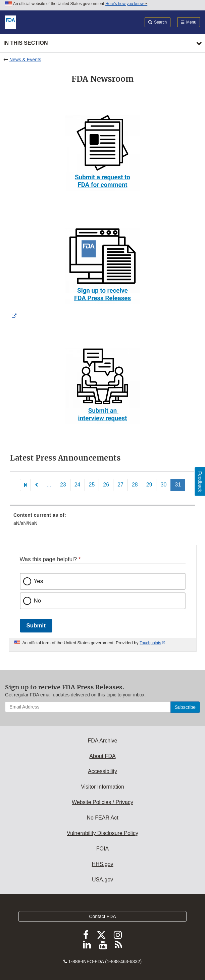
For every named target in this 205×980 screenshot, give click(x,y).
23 (63, 485)
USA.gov (102, 880)
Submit (36, 626)
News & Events (25, 60)
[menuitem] (102, 521)
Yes (39, 581)
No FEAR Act (102, 818)
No (38, 601)
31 (178, 485)
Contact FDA (102, 916)
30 (163, 485)
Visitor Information (102, 787)
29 (149, 485)
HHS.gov (102, 864)
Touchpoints (150, 643)
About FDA (102, 756)
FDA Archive (102, 741)
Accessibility (102, 771)
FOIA (102, 849)
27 (120, 485)
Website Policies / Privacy (102, 802)
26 (106, 485)
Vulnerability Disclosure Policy (102, 833)
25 (92, 485)
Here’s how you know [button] (126, 4)
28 (135, 485)
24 (78, 485)
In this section (25, 43)
